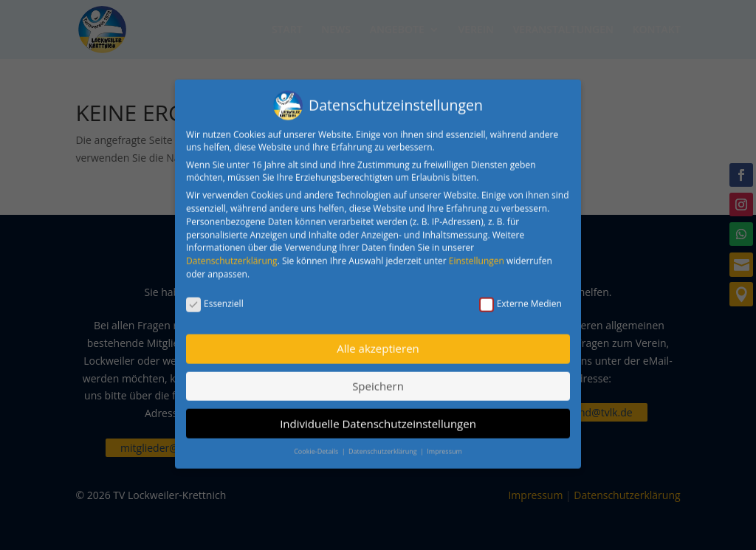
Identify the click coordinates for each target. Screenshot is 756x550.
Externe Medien (520, 295)
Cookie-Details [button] (317, 443)
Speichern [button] (378, 377)
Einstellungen (477, 252)
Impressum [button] (444, 443)
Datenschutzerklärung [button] (384, 443)
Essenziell (215, 295)
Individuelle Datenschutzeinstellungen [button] (378, 415)
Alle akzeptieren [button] (378, 340)
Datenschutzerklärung (232, 252)
